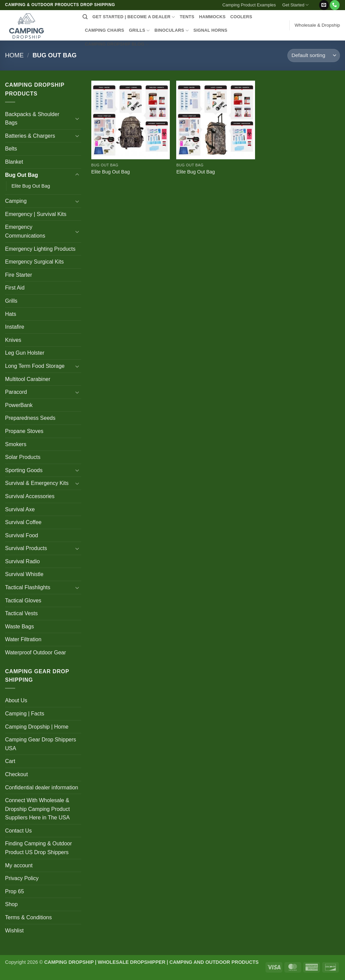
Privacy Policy (22, 878)
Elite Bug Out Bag (31, 186)
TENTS (187, 17)
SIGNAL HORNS (210, 30)
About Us (16, 700)
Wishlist (14, 931)
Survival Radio (22, 561)
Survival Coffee (23, 522)
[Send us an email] (324, 5)
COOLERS (241, 17)
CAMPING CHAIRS (105, 30)
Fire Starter (19, 275)
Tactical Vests (21, 613)
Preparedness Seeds (30, 418)
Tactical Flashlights (28, 587)
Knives (13, 340)
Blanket (14, 162)
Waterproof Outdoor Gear (36, 652)
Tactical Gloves (23, 601)
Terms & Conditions (28, 917)
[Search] (85, 17)
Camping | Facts (25, 714)
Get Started (296, 5)
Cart (10, 761)
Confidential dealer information (42, 787)
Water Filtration (23, 639)
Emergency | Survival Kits (36, 214)
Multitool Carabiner (28, 379)
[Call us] (335, 5)
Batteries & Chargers (30, 136)
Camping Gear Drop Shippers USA (41, 744)
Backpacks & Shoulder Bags (32, 119)
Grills (11, 301)
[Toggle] (77, 118)
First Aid (15, 288)
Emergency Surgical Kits (34, 262)
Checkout (17, 774)
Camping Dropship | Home (37, 727)
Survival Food (22, 535)
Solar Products (23, 457)
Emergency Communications (25, 231)
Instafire (15, 327)
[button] (315, 2)
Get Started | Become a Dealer (134, 17)
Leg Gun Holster (25, 353)
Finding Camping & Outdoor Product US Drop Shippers (38, 848)
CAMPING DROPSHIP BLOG (117, 44)
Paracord (16, 392)
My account (19, 865)
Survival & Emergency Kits (37, 483)
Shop (11, 904)
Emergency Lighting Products (40, 249)
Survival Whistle (24, 574)
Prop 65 (14, 891)
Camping (16, 201)
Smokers (16, 444)
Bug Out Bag (22, 175)
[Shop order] (314, 56)
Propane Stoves (24, 431)
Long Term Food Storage (35, 366)
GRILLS (139, 31)
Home (14, 55)
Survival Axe (20, 509)
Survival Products (26, 548)
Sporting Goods (24, 470)
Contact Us (18, 831)
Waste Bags (20, 627)
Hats (11, 314)
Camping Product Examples (249, 5)
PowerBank (19, 405)
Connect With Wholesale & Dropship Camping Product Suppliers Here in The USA (37, 809)
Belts (11, 149)
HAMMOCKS (212, 17)
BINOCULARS (172, 31)
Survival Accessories (30, 496)
